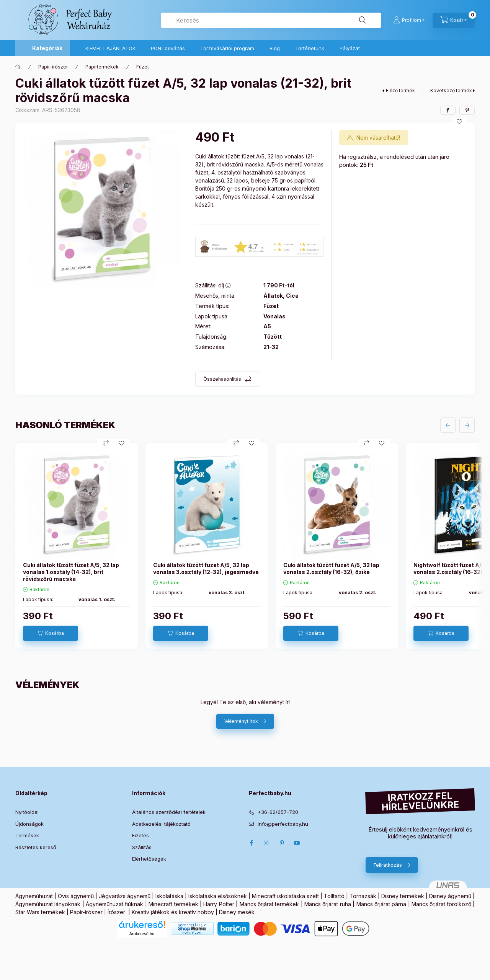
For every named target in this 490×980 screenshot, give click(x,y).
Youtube (297, 843)
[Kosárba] (51, 633)
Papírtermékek (102, 67)
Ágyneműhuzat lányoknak (48, 904)
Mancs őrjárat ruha (328, 904)
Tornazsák (363, 896)
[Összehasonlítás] (106, 443)
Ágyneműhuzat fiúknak (114, 904)
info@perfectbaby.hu (283, 824)
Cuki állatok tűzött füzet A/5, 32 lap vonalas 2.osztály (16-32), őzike (331, 568)
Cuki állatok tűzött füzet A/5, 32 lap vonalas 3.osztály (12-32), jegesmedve (206, 568)
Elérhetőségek (149, 859)
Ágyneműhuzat (34, 896)
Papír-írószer (53, 67)
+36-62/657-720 (278, 812)
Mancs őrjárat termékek (269, 904)
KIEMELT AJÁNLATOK (110, 48)
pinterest (282, 843)
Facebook (251, 843)
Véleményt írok (241, 721)
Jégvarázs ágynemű (125, 896)
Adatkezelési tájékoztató (161, 824)
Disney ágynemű (450, 896)
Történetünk (310, 48)
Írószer (116, 912)
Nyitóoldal (27, 812)
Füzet (143, 67)
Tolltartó (334, 896)
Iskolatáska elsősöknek (218, 896)
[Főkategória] (18, 67)
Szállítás (142, 847)
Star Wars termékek (40, 912)
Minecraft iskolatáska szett (285, 896)
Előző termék (400, 90)
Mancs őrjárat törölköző (441, 904)
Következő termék (451, 90)
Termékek (27, 835)
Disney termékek (403, 896)
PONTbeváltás (168, 48)
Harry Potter (219, 904)
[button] (43, 48)
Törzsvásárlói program (227, 48)
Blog (275, 48)
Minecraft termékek (173, 904)
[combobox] (271, 20)
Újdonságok (29, 824)
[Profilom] (409, 20)
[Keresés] (363, 20)
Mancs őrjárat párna (381, 904)
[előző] (448, 425)
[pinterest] (467, 110)
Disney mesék (237, 912)
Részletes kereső (36, 847)
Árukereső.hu (142, 934)
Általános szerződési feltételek (169, 812)
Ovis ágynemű (76, 896)
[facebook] (448, 110)
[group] (245, 546)
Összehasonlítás (222, 379)
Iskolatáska (169, 896)
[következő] (467, 425)
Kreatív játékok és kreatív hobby (173, 912)
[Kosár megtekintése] (454, 20)
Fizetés (140, 835)
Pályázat (350, 48)
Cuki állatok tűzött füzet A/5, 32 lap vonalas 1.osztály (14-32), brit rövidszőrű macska (71, 572)
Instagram (266, 843)
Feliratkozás (388, 865)
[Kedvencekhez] (459, 122)
